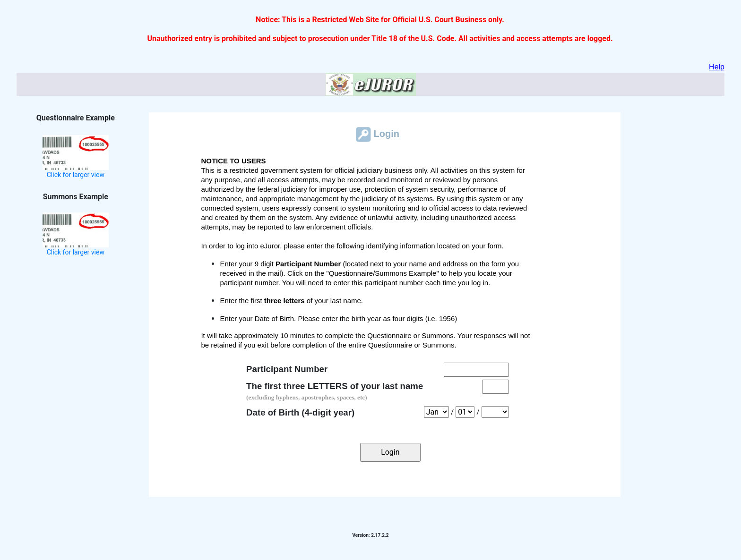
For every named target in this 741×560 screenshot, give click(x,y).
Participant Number (287, 369)
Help (717, 67)
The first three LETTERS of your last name (335, 391)
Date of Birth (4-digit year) (300, 412)
